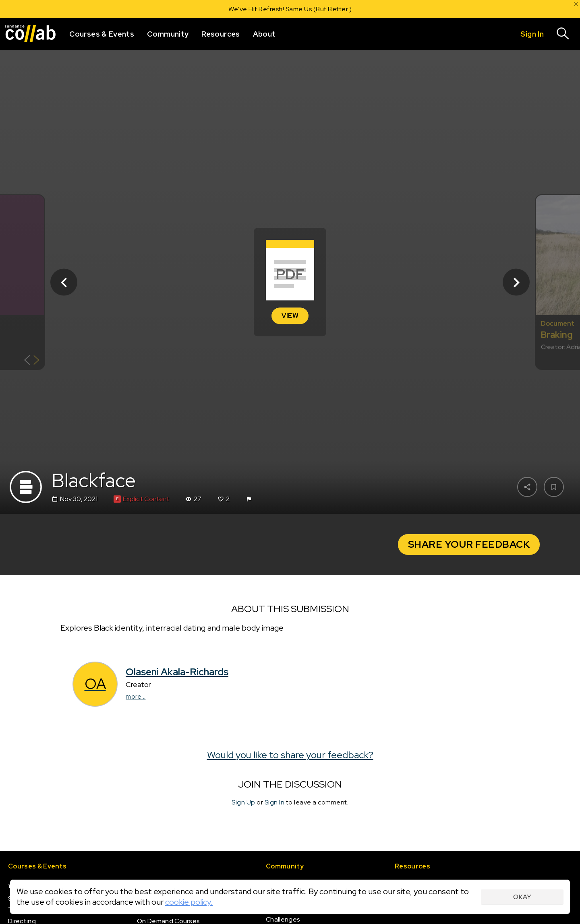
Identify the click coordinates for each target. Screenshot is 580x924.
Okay (522, 897)
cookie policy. (189, 902)
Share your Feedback (469, 544)
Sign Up (243, 802)
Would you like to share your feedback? (290, 754)
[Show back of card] (32, 361)
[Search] (563, 34)
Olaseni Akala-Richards (177, 672)
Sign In (275, 802)
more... (136, 696)
